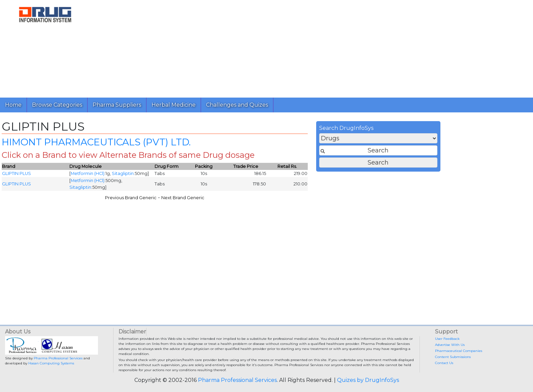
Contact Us (444, 363)
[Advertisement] (292, 47)
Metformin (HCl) (222, 176)
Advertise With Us (450, 345)
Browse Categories (57, 105)
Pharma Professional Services (58, 358)
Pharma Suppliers (117, 105)
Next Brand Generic (317, 200)
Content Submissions (453, 357)
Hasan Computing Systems (51, 363)
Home (13, 105)
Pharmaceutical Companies (459, 351)
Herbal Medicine (174, 105)
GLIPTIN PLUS (151, 176)
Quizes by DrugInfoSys (368, 380)
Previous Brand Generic (265, 200)
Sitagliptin (257, 176)
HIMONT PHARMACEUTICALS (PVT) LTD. (230, 144)
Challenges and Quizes (237, 105)
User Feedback (447, 339)
